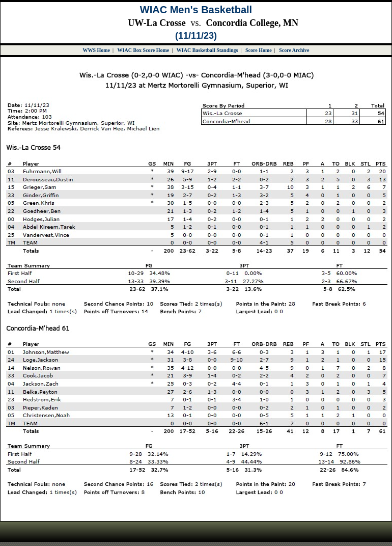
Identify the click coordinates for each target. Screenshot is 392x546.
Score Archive (294, 50)
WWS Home (96, 50)
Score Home (259, 50)
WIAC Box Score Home (144, 50)
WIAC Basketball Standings (207, 50)
